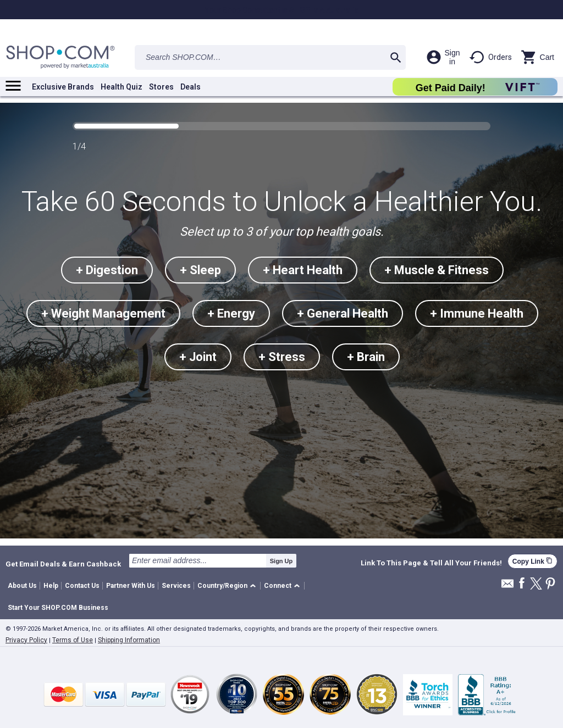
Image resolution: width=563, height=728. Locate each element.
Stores (161, 87)
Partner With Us (131, 586)
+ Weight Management (103, 313)
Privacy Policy (26, 640)
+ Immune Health (477, 313)
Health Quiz (122, 87)
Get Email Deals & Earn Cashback (63, 564)
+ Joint (198, 357)
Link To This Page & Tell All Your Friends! (431, 563)
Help (51, 586)
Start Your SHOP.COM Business (58, 608)
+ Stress (282, 357)
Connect (278, 586)
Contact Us (82, 586)
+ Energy (231, 313)
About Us (22, 586)
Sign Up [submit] (281, 561)
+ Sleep (200, 270)
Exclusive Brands (63, 87)
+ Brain (366, 357)
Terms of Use (73, 640)
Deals (191, 87)
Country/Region (222, 586)
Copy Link (532, 561)
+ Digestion (107, 270)
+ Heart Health (303, 270)
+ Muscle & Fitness (437, 270)
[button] (228, 586)
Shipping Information (129, 640)
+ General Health (343, 313)
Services (176, 586)
